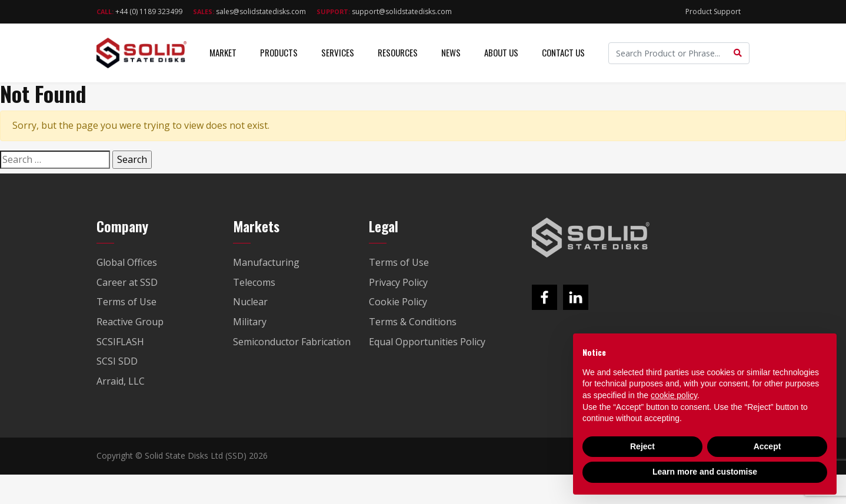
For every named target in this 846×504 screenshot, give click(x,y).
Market (223, 52)
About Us (501, 52)
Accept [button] (767, 446)
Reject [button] (642, 446)
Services (338, 52)
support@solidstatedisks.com (384, 11)
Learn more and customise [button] (705, 472)
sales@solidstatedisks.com (249, 11)
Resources (398, 52)
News (451, 52)
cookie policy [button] (674, 395)
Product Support (713, 11)
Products (279, 52)
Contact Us (563, 52)
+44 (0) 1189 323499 (139, 11)
